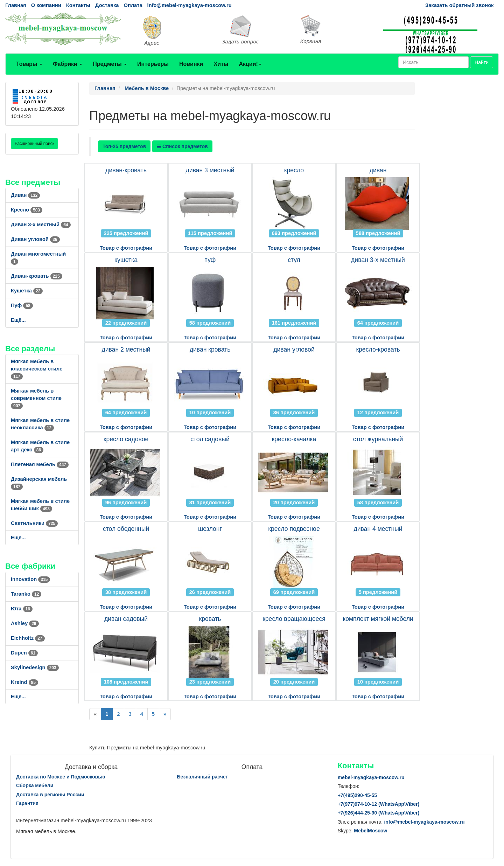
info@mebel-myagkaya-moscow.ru (190, 5)
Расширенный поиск (34, 144)
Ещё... (18, 320)
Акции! (250, 64)
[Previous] (95, 714)
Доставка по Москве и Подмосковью (61, 777)
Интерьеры (153, 64)
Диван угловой (35, 239)
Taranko (26, 594)
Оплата (133, 5)
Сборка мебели (35, 785)
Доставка (107, 5)
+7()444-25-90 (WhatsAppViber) (379, 813)
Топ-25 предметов (124, 146)
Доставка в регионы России (50, 795)
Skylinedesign (35, 667)
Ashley (25, 623)
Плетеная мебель (40, 464)
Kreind (24, 682)
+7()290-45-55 (357, 795)
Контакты (78, 5)
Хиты (221, 64)
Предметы (110, 64)
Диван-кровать (37, 276)
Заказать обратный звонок (459, 5)
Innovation (30, 579)
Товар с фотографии (126, 248)
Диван (25, 195)
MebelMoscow (370, 831)
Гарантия (27, 803)
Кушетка (27, 291)
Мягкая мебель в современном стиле (36, 398)
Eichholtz (28, 638)
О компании (46, 5)
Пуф (22, 305)
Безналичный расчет (202, 777)
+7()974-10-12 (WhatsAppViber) (379, 804)
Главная (16, 5)
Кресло (27, 210)
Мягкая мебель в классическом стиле (37, 369)
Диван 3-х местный (41, 224)
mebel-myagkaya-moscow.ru (371, 777)
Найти (482, 62)
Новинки (191, 64)
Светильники (34, 523)
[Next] (165, 714)
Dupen (24, 653)
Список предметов (182, 146)
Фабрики (68, 64)
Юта (22, 609)
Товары (29, 64)
